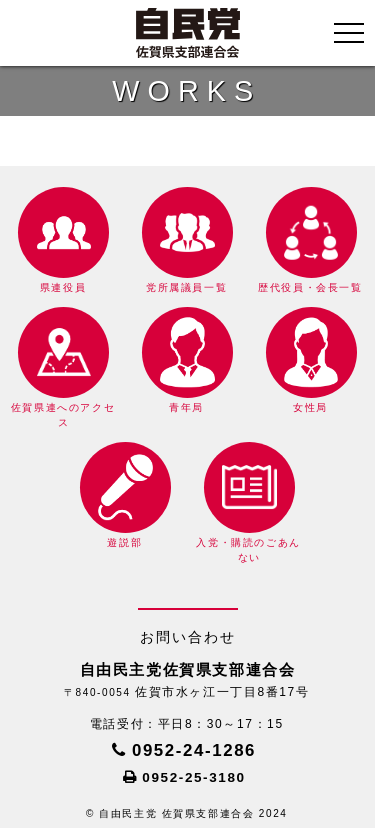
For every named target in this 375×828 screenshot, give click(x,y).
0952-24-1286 (194, 750)
